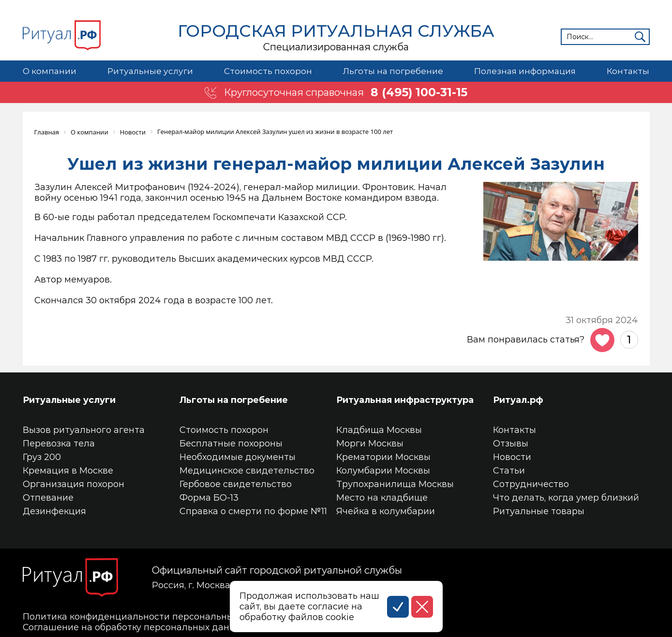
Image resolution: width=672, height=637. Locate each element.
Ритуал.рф (518, 400)
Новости (512, 457)
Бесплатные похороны (231, 443)
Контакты (628, 71)
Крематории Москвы (383, 457)
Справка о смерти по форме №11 (253, 511)
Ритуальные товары (539, 511)
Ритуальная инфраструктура (405, 400)
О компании (50, 71)
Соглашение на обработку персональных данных (135, 627)
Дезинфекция (54, 511)
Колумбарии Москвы (383, 470)
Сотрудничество (531, 484)
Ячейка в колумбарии (386, 511)
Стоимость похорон (267, 71)
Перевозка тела (59, 443)
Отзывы (511, 443)
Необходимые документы (238, 457)
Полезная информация (525, 71)
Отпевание (48, 497)
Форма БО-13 (209, 497)
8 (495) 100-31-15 (419, 92)
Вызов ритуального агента (84, 430)
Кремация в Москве (68, 470)
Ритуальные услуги (149, 71)
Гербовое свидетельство (236, 484)
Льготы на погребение (393, 71)
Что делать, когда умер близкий (566, 497)
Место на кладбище (382, 497)
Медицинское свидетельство (247, 470)
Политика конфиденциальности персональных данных (149, 616)
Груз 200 (42, 457)
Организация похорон (74, 484)
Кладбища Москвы (379, 430)
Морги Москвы (370, 443)
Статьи (509, 470)
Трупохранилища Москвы (395, 484)
